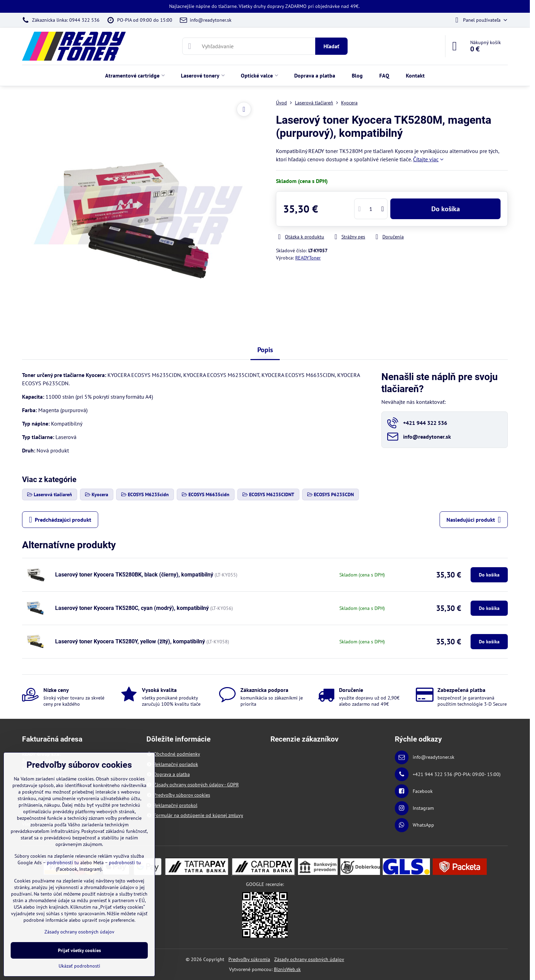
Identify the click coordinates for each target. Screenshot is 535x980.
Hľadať (331, 46)
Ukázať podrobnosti (79, 966)
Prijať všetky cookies (79, 950)
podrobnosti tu (63, 862)
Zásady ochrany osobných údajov (309, 959)
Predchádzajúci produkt (60, 520)
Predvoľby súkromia (249, 959)
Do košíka (446, 209)
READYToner (308, 258)
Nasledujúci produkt (474, 520)
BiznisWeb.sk (287, 969)
